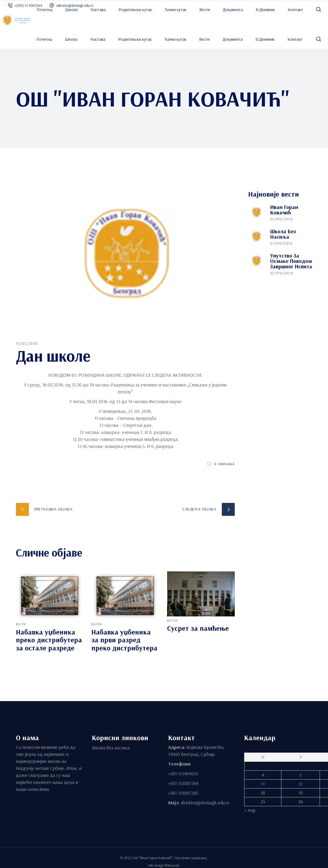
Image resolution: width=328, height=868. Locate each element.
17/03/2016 (27, 344)
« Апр (250, 810)
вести (21, 624)
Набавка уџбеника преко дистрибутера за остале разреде (49, 640)
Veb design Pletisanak (164, 865)
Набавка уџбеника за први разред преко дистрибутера (124, 640)
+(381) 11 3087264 (28, 5)
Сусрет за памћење (198, 628)
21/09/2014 (281, 219)
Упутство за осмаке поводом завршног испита (291, 261)
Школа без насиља (283, 234)
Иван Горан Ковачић (284, 210)
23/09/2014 (281, 273)
